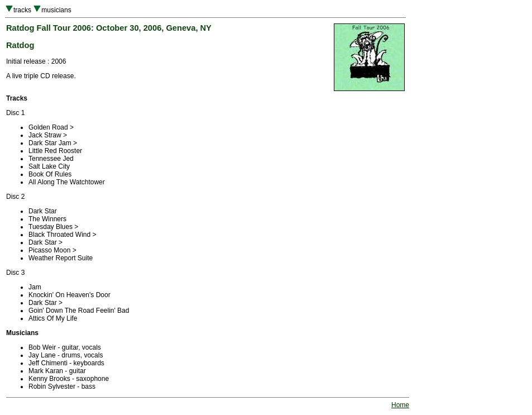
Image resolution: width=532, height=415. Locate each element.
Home (400, 405)
